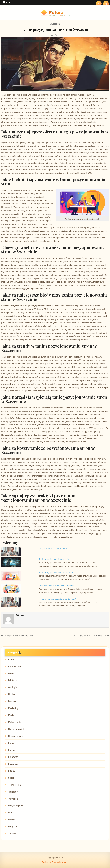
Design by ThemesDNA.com (55, 862)
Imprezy (12, 701)
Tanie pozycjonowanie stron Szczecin (55, 29)
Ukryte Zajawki (16, 806)
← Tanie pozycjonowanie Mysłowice (18, 635)
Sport (11, 778)
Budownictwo (15, 666)
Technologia (14, 785)
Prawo (11, 750)
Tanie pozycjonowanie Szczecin (54, 559)
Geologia (13, 687)
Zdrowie (12, 834)
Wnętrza (12, 827)
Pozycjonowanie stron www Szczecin (56, 586)
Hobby (11, 694)
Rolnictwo (13, 764)
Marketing (55, 24)
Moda (11, 715)
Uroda (11, 813)
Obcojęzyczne (15, 736)
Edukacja (13, 680)
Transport (13, 792)
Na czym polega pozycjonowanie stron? (58, 599)
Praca (11, 743)
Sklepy (12, 771)
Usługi (11, 820)
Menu (8, 2)
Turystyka (13, 799)
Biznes (12, 659)
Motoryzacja (14, 722)
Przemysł (13, 757)
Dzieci (11, 673)
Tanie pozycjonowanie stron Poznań (56, 572)
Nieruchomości (16, 729)
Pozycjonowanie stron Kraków (53, 548)
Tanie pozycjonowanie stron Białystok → (90, 635)
